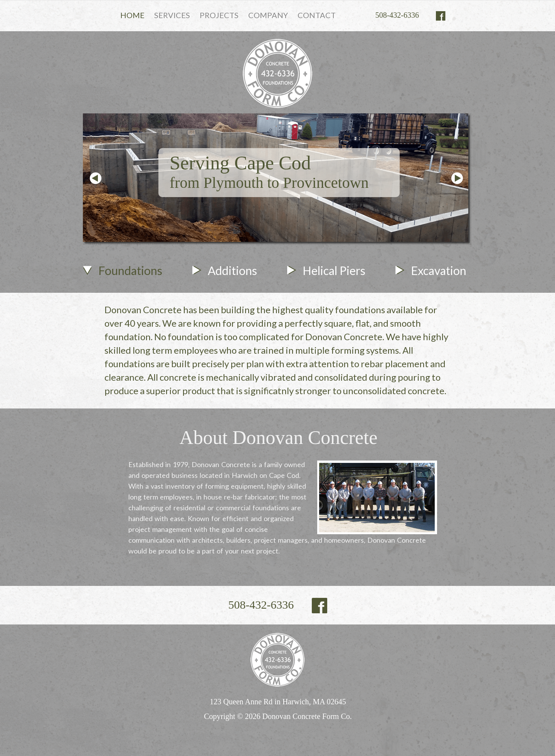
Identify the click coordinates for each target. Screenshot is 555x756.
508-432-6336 (397, 15)
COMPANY (268, 15)
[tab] (123, 279)
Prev (96, 178)
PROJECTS (219, 15)
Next (457, 178)
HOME (132, 15)
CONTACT (317, 15)
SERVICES (172, 15)
